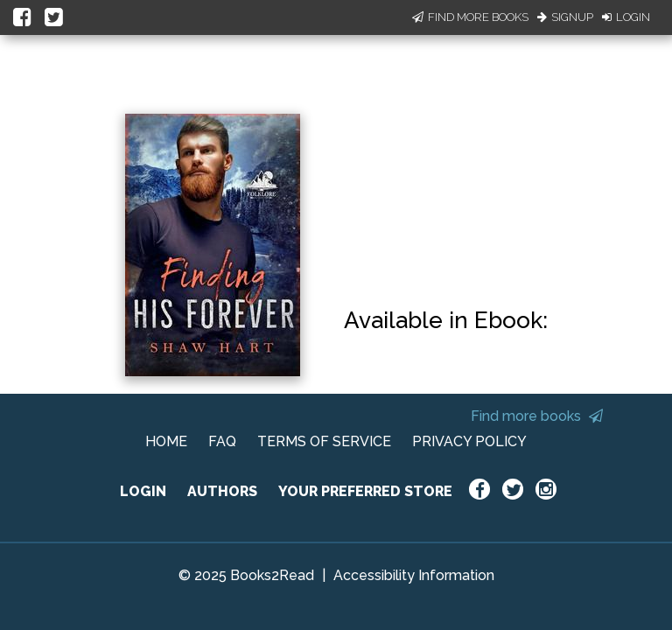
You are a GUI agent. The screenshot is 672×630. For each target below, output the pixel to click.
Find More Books (470, 17)
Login (626, 17)
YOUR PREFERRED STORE (365, 491)
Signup (565, 17)
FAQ (222, 441)
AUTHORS (222, 491)
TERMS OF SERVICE (324, 441)
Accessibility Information (414, 575)
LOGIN (143, 491)
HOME (166, 441)
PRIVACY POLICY (469, 441)
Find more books (537, 416)
